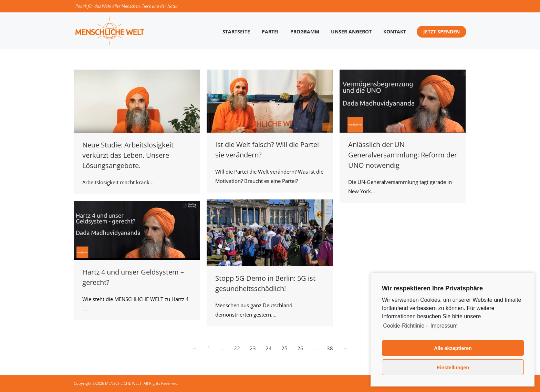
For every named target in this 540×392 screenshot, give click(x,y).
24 (269, 348)
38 (330, 348)
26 (300, 348)
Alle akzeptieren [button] (453, 348)
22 (237, 348)
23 (253, 348)
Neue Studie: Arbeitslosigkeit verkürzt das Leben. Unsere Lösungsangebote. (128, 155)
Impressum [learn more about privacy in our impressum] (444, 326)
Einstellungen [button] (453, 368)
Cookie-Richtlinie (404, 326)
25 (284, 348)
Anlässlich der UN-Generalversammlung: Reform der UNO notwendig (403, 155)
